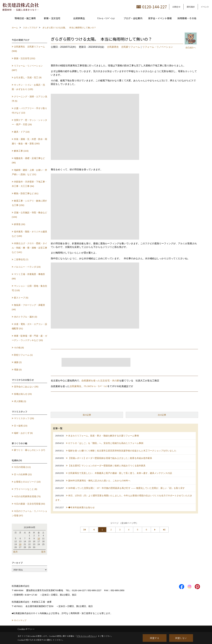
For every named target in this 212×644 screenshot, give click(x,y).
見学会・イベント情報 (160, 18)
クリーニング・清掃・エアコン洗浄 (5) (29, 99)
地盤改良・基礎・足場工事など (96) (28, 160)
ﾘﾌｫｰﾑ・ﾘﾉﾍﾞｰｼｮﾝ (106, 18)
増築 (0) (18, 370)
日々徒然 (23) (21, 426)
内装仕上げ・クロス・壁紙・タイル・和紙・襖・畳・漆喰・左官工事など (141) (29, 248)
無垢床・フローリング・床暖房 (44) (28, 307)
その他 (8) (19, 348)
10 (39, 538)
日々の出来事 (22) (23, 474)
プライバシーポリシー (86, 636)
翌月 (43, 552)
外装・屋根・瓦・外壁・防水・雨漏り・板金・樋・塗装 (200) (29, 141)
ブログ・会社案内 (133, 18)
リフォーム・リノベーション (158, 47)
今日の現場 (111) (22, 467)
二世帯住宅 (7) (21, 259)
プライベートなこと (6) (26, 489)
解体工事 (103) (21, 151)
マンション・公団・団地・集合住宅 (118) (29, 288)
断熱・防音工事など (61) (26, 193)
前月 (15, 552)
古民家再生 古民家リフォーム (124, 47)
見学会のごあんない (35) (26, 387)
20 (20, 544)
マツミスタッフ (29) (24, 418)
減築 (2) (18, 362)
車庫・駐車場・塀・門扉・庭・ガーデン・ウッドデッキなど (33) (29, 338)
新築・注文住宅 (52, 18)
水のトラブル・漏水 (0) (26, 317)
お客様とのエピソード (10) (27, 482)
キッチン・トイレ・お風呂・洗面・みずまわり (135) (28, 87)
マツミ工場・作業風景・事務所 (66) (28, 276)
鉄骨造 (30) (20, 224)
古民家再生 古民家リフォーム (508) (28, 49)
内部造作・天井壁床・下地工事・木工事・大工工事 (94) (29, 184)
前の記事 (87, 415)
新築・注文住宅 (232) (25, 58)
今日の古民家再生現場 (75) (27, 496)
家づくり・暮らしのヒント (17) (30, 450)
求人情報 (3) (20, 401)
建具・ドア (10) (22, 132)
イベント (205, 7)
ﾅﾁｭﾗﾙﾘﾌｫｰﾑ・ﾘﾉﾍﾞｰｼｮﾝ (96, 386)
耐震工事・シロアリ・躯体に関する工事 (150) (29, 203)
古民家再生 (79, 18)
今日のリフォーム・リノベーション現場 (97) (29, 513)
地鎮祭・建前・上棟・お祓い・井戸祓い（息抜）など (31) (29, 172)
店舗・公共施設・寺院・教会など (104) (29, 215)
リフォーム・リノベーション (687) (27, 68)
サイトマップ (20, 620)
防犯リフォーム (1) (23, 355)
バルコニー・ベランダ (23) (27, 267)
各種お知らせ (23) (23, 394)
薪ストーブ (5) (21, 298)
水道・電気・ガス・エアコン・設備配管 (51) (29, 326)
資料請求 (191, 7)
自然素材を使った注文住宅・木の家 (100, 381)
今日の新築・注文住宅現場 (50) (30, 504)
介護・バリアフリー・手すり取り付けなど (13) (29, 110)
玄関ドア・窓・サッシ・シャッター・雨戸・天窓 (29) (29, 122)
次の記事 (162, 415)
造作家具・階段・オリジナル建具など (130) (29, 234)
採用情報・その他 (187, 18)
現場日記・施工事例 (25, 18)
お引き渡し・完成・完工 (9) (28, 77)
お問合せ (176, 7)
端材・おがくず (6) (23, 433)
